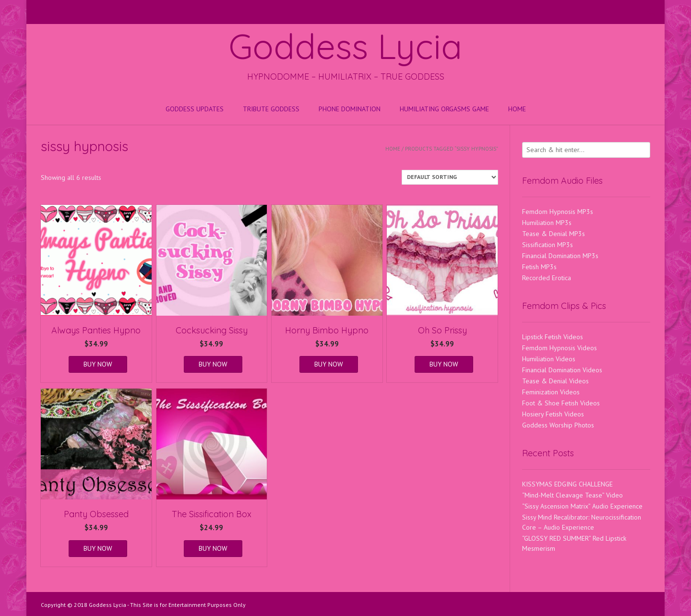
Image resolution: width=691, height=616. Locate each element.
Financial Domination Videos (562, 370)
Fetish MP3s (539, 267)
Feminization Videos (551, 392)
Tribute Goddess (271, 109)
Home (517, 109)
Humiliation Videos (549, 359)
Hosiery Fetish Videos (553, 414)
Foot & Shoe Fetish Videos (561, 403)
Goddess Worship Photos (558, 425)
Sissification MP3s (548, 245)
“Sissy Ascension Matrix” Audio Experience (582, 506)
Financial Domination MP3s (560, 256)
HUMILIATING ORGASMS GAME (444, 109)
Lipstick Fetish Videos (553, 337)
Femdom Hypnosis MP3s (558, 212)
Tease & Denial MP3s (554, 234)
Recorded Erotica (547, 278)
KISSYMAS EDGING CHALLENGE (567, 484)
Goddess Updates (195, 109)
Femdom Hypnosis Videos (560, 348)
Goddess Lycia (345, 46)
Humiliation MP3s (547, 223)
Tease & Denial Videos (555, 381)
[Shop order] (450, 177)
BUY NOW (98, 364)
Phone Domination (350, 109)
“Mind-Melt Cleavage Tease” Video (572, 495)
